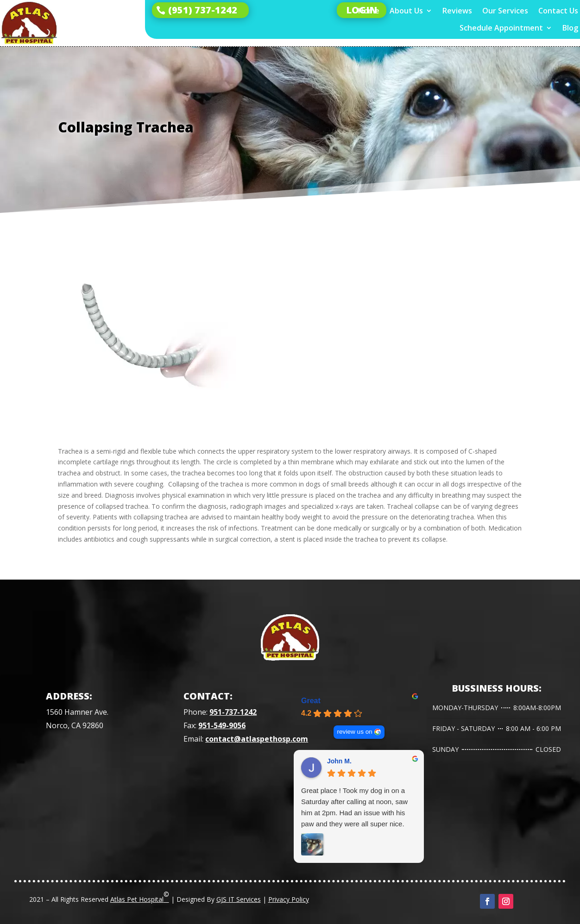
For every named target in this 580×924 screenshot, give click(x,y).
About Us (406, 11)
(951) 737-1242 (203, 10)
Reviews (457, 11)
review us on (355, 732)
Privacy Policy (289, 899)
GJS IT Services (239, 899)
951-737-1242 (233, 712)
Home (369, 11)
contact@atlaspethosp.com (257, 739)
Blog (570, 28)
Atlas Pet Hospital (140, 897)
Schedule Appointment (501, 28)
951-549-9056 (222, 725)
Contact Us (558, 11)
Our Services (505, 11)
